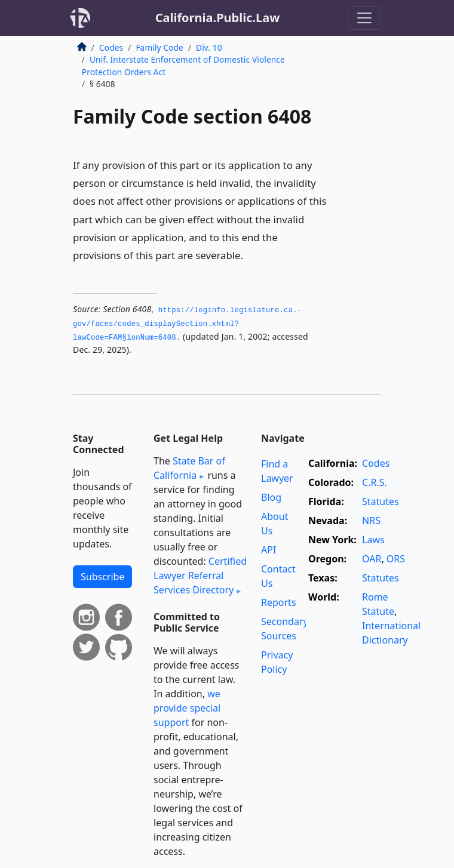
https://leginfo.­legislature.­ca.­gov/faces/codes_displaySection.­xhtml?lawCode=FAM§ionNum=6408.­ (187, 324)
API (269, 550)
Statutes (381, 501)
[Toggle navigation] (364, 18)
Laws (373, 540)
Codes (111, 47)
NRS (371, 521)
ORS (396, 559)
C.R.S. (375, 482)
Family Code (159, 47)
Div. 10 (209, 47)
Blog (271, 497)
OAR (372, 559)
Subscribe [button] (102, 577)
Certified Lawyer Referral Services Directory (200, 575)
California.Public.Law (218, 18)
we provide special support (187, 708)
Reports (279, 602)
